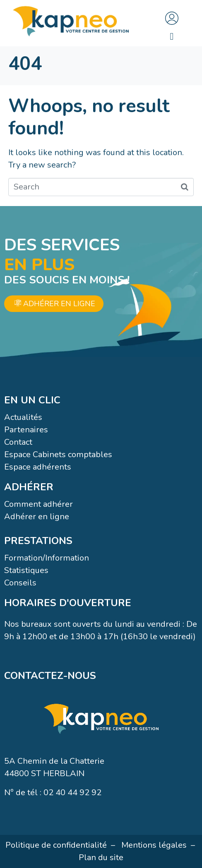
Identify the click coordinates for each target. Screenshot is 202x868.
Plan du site (101, 857)
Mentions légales (154, 845)
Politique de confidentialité (56, 845)
